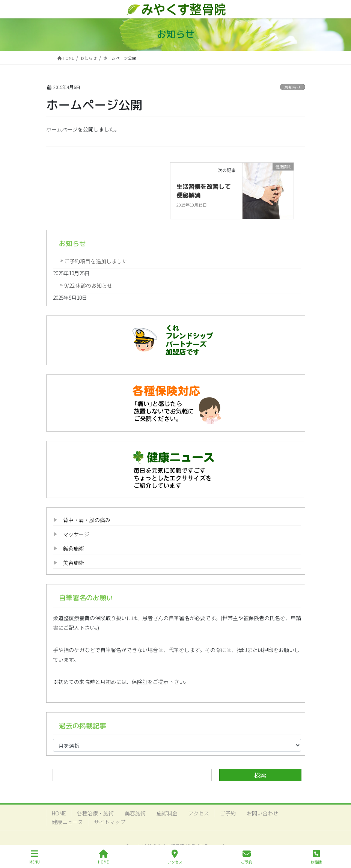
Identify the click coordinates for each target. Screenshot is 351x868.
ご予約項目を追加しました (96, 261)
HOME (59, 813)
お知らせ (292, 87)
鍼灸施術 (74, 548)
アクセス (199, 813)
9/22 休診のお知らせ (88, 285)
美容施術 (74, 563)
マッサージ (76, 534)
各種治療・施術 (95, 813)
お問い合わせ (262, 813)
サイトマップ (110, 822)
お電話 (316, 857)
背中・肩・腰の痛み (87, 520)
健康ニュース (67, 822)
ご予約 (228, 813)
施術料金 (167, 813)
